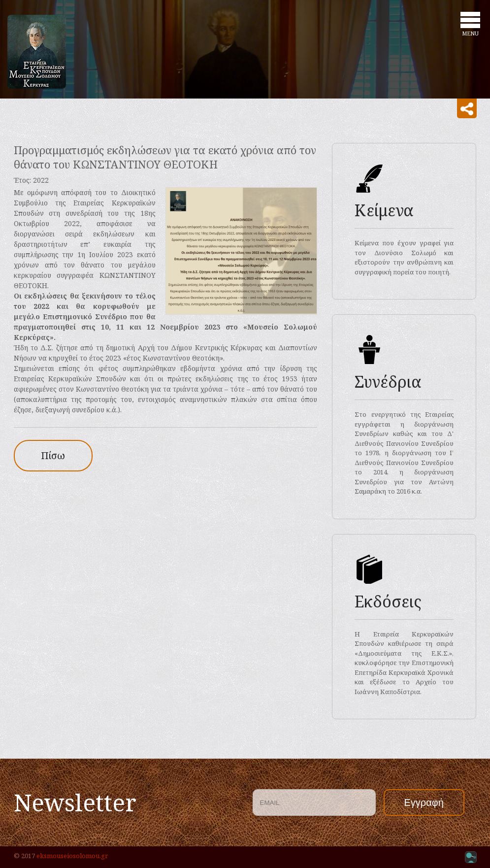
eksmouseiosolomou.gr (72, 856)
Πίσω (53, 455)
